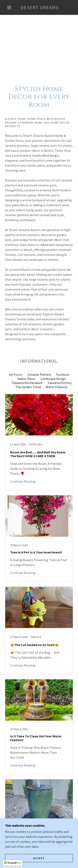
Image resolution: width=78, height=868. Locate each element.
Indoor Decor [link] (26, 379)
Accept (39, 858)
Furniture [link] (63, 374)
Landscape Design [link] (53, 379)
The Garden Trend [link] (28, 387)
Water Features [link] (57, 387)
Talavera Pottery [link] (59, 383)
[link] (40, 7)
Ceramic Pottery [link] (39, 374)
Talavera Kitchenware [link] (27, 383)
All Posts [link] (16, 374)
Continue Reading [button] (23, 481)
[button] (9, 7)
